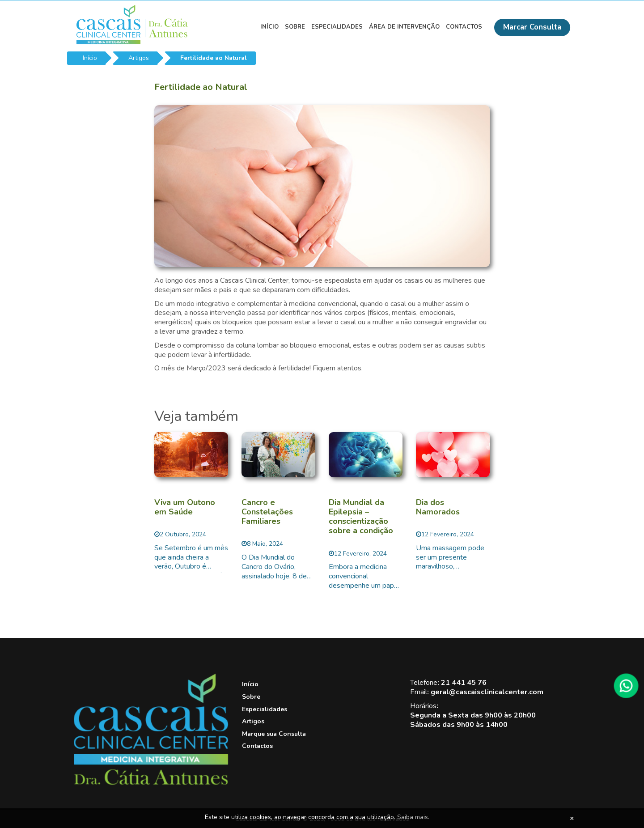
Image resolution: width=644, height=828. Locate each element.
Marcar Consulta (532, 27)
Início (90, 58)
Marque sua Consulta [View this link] (274, 734)
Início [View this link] (269, 27)
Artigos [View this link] (253, 721)
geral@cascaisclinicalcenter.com (487, 692)
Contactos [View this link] (464, 27)
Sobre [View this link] (295, 27)
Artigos (139, 58)
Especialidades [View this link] (337, 27)
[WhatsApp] (626, 686)
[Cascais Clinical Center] (151, 783)
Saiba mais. (413, 817)
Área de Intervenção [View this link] (404, 27)
